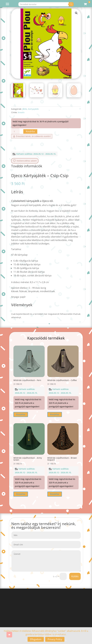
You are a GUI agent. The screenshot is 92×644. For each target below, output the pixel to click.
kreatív (21, 112)
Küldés (75, 576)
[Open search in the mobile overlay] (41, 4)
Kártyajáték (33, 109)
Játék (25, 109)
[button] (76, 13)
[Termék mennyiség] (15, 131)
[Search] (71, 4)
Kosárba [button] (21, 414)
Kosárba (30, 131)
